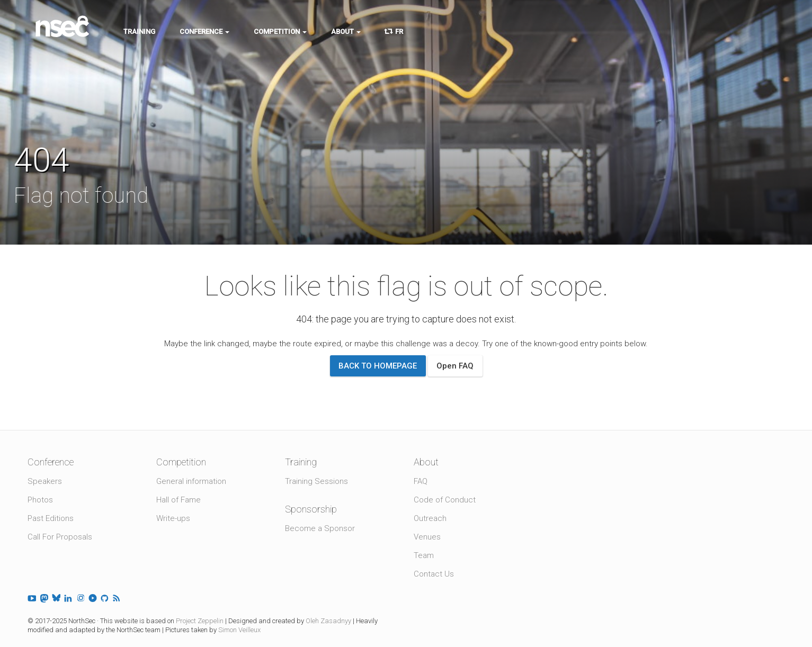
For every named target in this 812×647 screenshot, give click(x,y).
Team (424, 555)
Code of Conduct (445, 500)
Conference (204, 32)
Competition (280, 32)
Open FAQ (455, 366)
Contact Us (434, 574)
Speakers (45, 481)
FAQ (421, 481)
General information (191, 481)
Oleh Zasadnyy (328, 621)
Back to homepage (378, 366)
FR (394, 32)
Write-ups (173, 518)
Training (139, 32)
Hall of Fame (179, 500)
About (346, 32)
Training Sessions (316, 481)
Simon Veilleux (239, 630)
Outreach (430, 518)
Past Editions (51, 518)
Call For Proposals (60, 537)
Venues (427, 537)
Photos (40, 500)
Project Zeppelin (200, 621)
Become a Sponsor (320, 528)
